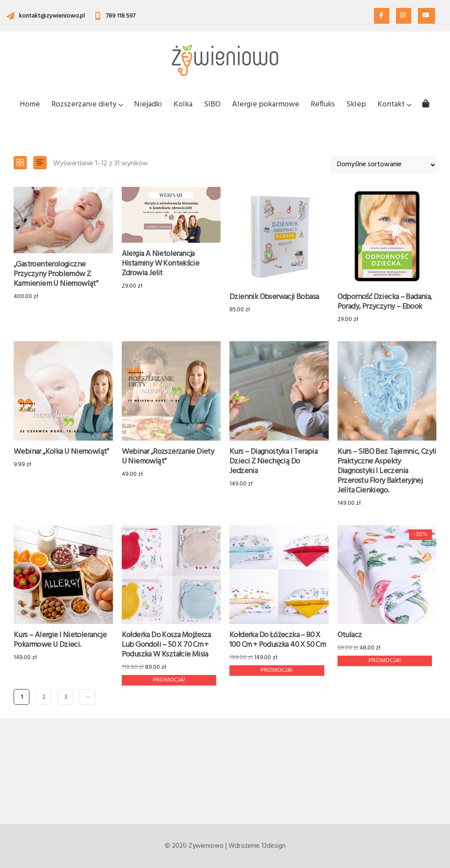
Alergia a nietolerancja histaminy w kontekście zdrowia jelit (161, 264)
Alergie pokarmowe (266, 104)
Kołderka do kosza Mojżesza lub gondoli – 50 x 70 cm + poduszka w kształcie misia (166, 645)
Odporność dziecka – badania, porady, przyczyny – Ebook (385, 302)
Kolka (183, 104)
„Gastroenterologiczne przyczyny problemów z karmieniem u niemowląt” (56, 274)
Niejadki (148, 104)
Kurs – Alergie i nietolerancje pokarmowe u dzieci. (60, 640)
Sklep (356, 104)
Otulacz (350, 635)
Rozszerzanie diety (87, 104)
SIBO (212, 104)
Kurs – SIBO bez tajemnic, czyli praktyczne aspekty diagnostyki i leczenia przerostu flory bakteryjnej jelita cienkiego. (387, 471)
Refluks (323, 104)
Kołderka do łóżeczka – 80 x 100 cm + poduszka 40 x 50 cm (278, 640)
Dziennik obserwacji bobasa (274, 297)
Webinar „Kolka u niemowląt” (61, 452)
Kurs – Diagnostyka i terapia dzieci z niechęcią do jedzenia (273, 461)
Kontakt (394, 104)
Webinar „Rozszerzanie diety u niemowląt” (168, 457)
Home (30, 104)
